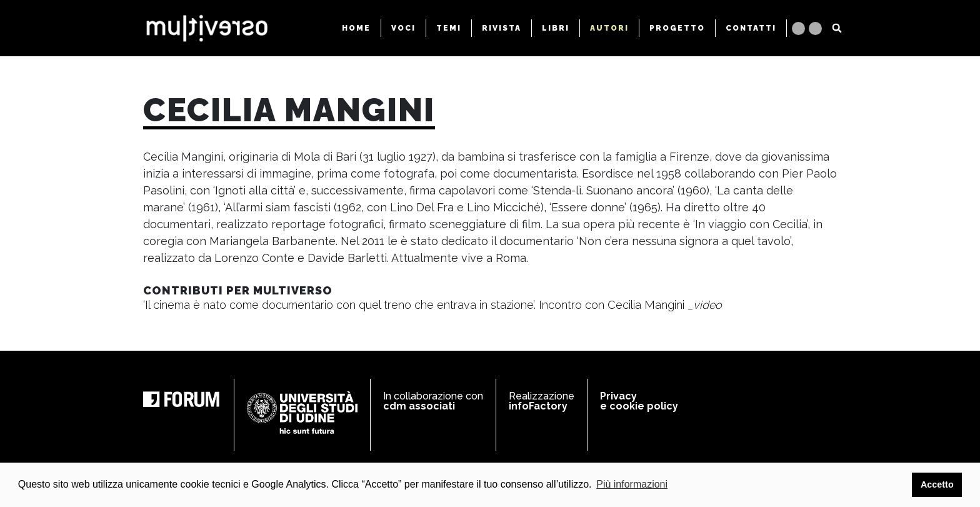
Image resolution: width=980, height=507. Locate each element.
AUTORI (609, 28)
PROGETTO (677, 28)
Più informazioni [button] (632, 484)
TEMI (449, 28)
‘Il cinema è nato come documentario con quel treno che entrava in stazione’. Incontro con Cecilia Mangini (432, 305)
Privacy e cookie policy (639, 401)
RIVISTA (502, 28)
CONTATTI (751, 28)
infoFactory (538, 406)
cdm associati (419, 406)
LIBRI (556, 28)
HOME (356, 28)
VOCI (403, 28)
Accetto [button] (937, 484)
